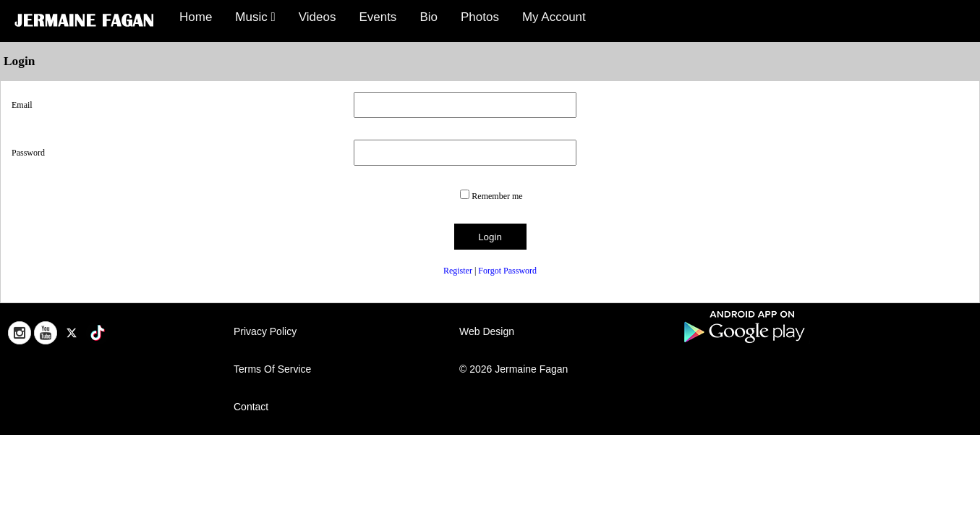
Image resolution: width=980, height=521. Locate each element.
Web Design (487, 331)
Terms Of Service (272, 369)
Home (196, 17)
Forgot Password (507, 271)
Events (378, 17)
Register (458, 271)
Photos (480, 17)
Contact (251, 407)
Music (255, 17)
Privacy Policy (265, 331)
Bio (429, 17)
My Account (554, 17)
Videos (318, 17)
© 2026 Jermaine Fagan (514, 369)
